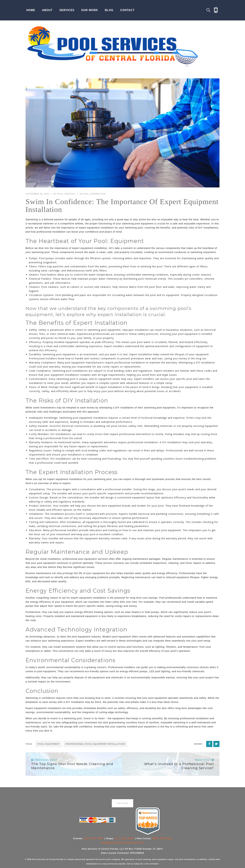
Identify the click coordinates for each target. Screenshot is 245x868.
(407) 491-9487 (94, 838)
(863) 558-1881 (162, 838)
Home (31, 10)
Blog (109, 10)
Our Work (90, 10)
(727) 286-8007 (125, 838)
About (47, 10)
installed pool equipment (142, 727)
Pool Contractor (94, 194)
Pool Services (66, 194)
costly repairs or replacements (121, 367)
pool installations (77, 371)
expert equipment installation (96, 228)
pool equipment (48, 744)
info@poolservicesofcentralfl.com (122, 843)
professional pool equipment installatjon (95, 744)
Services (67, 10)
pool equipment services (93, 559)
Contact (127, 10)
